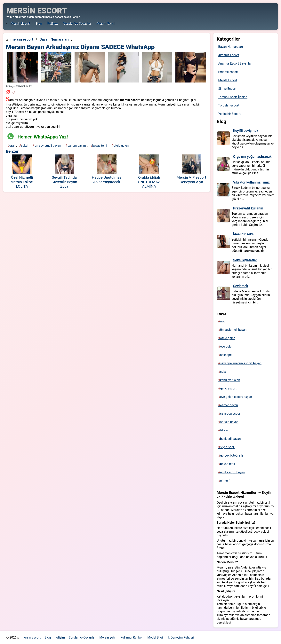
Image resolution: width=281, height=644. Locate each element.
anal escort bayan (232, 472)
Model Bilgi (155, 637)
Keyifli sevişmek (246, 131)
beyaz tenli (100, 146)
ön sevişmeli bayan (48, 146)
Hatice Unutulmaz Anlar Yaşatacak (107, 180)
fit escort (226, 430)
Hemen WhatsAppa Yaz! (43, 137)
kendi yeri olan (230, 380)
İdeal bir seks (243, 234)
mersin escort (20, 23)
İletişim (52, 23)
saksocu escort (231, 414)
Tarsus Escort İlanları (233, 97)
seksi (24, 146)
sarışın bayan (77, 146)
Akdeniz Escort (229, 55)
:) (13, 92)
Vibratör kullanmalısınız (252, 182)
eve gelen (227, 346)
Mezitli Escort (228, 80)
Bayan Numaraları (54, 39)
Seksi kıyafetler (245, 260)
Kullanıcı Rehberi (132, 637)
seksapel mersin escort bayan (241, 363)
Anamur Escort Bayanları (235, 63)
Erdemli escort (228, 72)
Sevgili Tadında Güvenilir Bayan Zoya (64, 182)
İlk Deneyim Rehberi (180, 637)
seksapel (226, 355)
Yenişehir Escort (229, 114)
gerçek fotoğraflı (231, 456)
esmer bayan (229, 405)
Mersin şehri (105, 23)
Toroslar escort (229, 105)
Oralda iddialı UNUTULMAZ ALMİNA (149, 182)
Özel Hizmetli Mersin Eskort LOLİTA (22, 182)
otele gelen (121, 146)
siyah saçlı (227, 447)
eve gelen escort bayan (236, 397)
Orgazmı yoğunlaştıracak (252, 157)
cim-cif (225, 481)
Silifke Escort (227, 89)
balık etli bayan (230, 439)
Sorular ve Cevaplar (77, 23)
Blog (39, 23)
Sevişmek (241, 286)
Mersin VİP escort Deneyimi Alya (191, 180)
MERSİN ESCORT (36, 11)
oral (12, 146)
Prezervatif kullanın (248, 208)
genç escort (228, 388)
